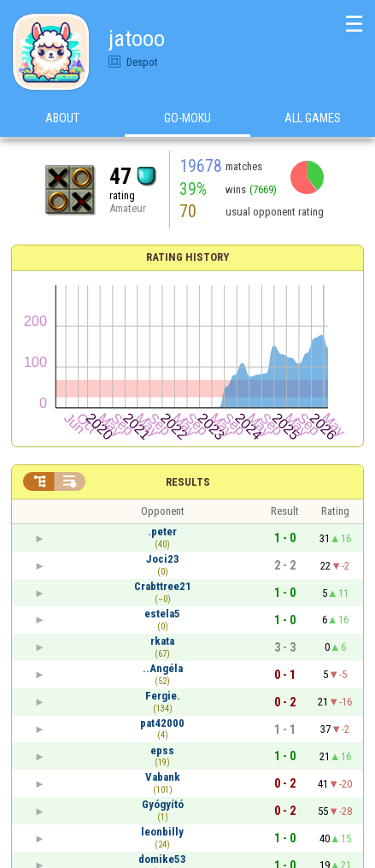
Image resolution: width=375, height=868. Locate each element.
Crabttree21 (163, 586)
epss (162, 750)
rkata (162, 641)
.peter (162, 531)
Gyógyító (163, 804)
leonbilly (162, 832)
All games (313, 119)
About (62, 119)
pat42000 (162, 723)
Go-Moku (187, 119)
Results (188, 482)
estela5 (162, 614)
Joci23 (163, 559)
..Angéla (163, 668)
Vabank (163, 777)
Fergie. (163, 696)
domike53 (162, 859)
